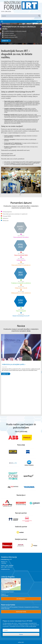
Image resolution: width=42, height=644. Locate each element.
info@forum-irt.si (5, 569)
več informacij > (21, 599)
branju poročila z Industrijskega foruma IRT (23, 164)
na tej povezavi (37, 162)
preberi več (5, 41)
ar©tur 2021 (21, 642)
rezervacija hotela (21, 612)
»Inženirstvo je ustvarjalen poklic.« (14, 364)
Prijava (21, 634)
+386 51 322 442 (8, 567)
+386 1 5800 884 (9, 565)
